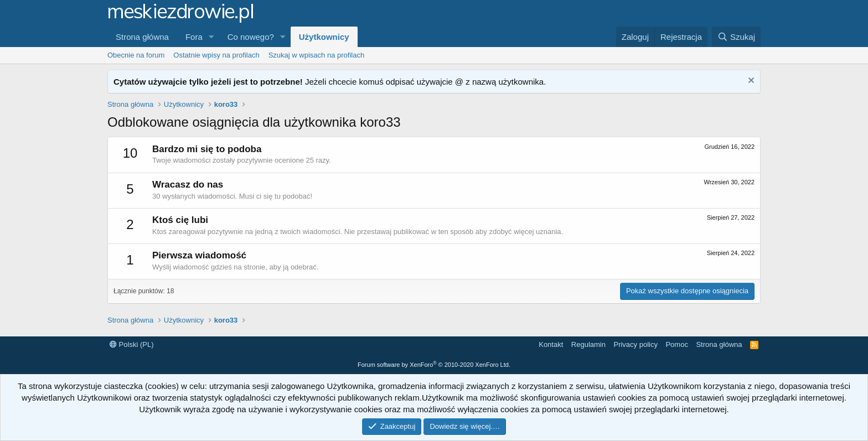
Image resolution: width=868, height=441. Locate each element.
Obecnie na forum (136, 55)
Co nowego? (251, 37)
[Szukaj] (736, 37)
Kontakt (551, 344)
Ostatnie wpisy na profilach (216, 55)
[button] (211, 37)
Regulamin (588, 344)
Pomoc (676, 344)
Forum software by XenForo (434, 365)
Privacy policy (635, 344)
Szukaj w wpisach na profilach (316, 55)
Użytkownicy (324, 37)
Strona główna (142, 37)
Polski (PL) (131, 344)
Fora (194, 37)
